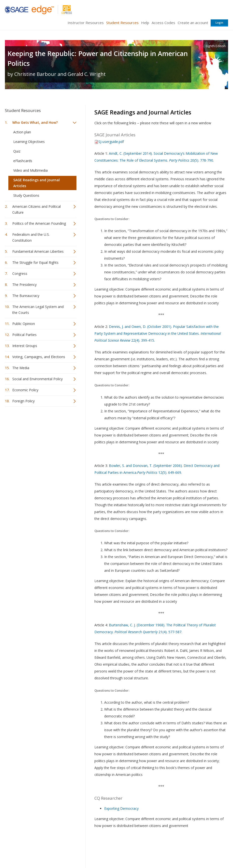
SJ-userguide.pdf (111, 142)
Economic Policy (25, 390)
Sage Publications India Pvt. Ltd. (76, 850)
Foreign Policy (23, 401)
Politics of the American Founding (39, 223)
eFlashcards (23, 161)
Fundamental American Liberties (38, 251)
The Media (21, 368)
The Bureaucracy (26, 296)
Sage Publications (33, 850)
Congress (20, 273)
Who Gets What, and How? (35, 122)
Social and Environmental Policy (37, 379)
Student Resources (122, 23)
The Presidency (24, 285)
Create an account (193, 23)
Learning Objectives (29, 142)
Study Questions (26, 195)
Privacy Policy (196, 850)
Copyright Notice (168, 850)
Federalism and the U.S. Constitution (31, 237)
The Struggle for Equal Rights (35, 262)
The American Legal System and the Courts (38, 310)
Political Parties (24, 335)
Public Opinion (24, 324)
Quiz (17, 151)
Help (145, 23)
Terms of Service (138, 850)
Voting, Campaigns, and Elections (39, 357)
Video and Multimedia (30, 170)
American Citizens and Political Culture (36, 209)
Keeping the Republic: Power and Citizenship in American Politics (98, 58)
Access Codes (163, 23)
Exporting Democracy (121, 808)
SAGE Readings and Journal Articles (36, 183)
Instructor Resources (86, 23)
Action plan (22, 132)
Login (219, 22)
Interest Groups (25, 346)
